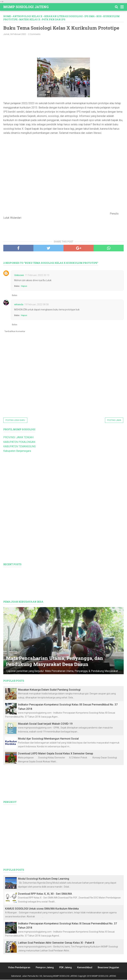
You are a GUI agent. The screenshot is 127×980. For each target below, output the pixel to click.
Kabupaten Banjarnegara (17, 451)
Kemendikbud (85, 968)
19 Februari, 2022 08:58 (36, 305)
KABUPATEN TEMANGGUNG (20, 447)
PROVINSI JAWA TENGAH (18, 438)
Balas (17, 286)
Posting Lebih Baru (15, 421)
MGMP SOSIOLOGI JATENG (26, 7)
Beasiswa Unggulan (108, 968)
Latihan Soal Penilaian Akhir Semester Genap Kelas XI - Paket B (56, 943)
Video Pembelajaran (19, 968)
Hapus (24, 286)
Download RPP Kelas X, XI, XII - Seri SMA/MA (45, 894)
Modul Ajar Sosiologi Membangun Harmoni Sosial (48, 739)
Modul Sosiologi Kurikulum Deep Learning (44, 879)
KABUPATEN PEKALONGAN (19, 442)
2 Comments (34, 34)
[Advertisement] (58, 47)
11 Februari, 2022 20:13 (37, 276)
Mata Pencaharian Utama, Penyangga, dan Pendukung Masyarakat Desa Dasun (55, 661)
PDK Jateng (65, 968)
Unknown (19, 276)
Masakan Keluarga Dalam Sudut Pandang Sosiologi (49, 690)
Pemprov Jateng (45, 968)
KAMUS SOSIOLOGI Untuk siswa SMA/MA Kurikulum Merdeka (42, 909)
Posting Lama (114, 421)
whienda (19, 305)
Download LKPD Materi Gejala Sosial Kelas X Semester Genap (56, 754)
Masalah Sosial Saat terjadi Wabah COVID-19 (45, 724)
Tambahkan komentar (15, 332)
